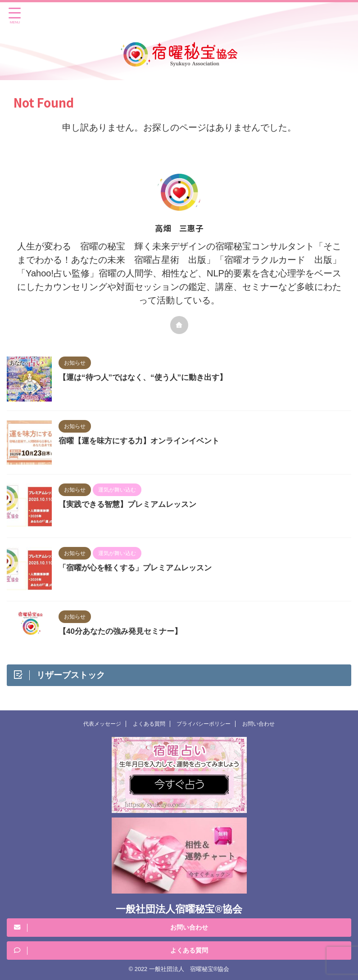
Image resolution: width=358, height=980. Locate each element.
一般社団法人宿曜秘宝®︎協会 (179, 909)
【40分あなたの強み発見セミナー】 (124, 631)
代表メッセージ (102, 724)
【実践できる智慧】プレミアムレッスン (131, 504)
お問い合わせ (258, 724)
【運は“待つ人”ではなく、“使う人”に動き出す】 (148, 377)
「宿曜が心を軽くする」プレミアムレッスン (140, 568)
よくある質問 (149, 724)
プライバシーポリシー (204, 724)
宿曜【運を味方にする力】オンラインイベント (144, 441)
